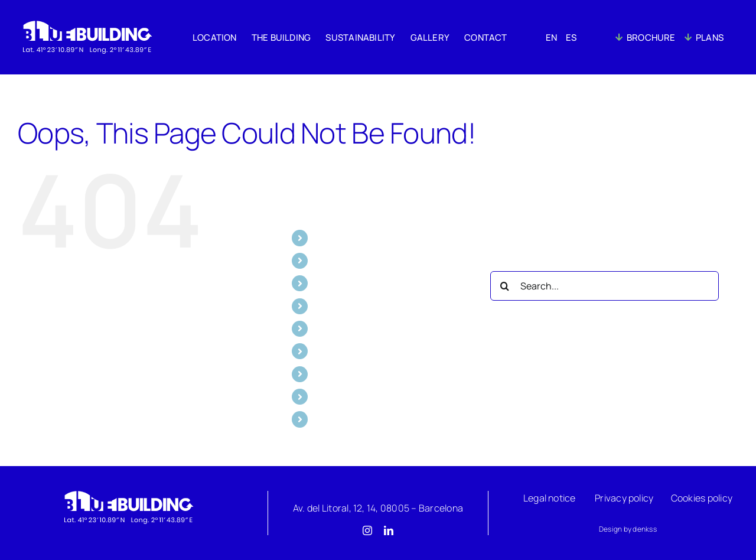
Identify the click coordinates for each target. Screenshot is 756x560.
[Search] (505, 286)
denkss (644, 529)
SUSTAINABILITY (351, 283)
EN (321, 351)
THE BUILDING (346, 261)
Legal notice (550, 498)
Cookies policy (702, 498)
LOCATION (337, 237)
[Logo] (128, 493)
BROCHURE (340, 396)
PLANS (329, 419)
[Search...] (605, 286)
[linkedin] (389, 530)
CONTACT (337, 328)
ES (320, 374)
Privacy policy (624, 498)
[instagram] (367, 530)
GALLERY (335, 306)
